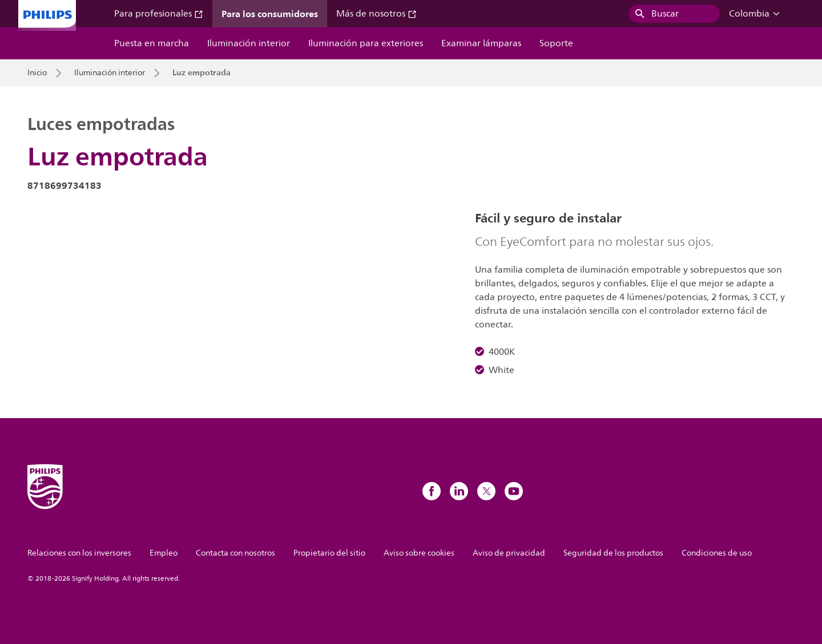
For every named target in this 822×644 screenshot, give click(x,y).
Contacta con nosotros (235, 553)
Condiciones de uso (717, 553)
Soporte (556, 43)
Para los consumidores (270, 14)
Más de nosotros (376, 14)
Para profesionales (159, 14)
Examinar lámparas (481, 43)
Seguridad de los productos (613, 553)
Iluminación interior (249, 43)
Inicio (37, 73)
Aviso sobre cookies (419, 553)
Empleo (164, 553)
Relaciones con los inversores (79, 553)
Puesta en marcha (152, 43)
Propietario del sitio (329, 553)
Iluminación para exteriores (366, 43)
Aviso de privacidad (509, 553)
